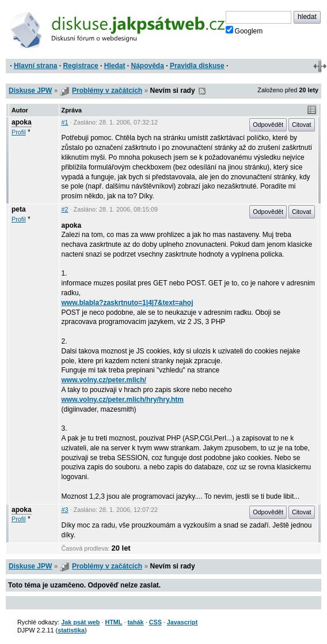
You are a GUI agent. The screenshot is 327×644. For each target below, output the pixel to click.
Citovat (302, 125)
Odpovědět (268, 125)
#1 (65, 122)
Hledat (115, 66)
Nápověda (148, 66)
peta (19, 209)
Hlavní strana (35, 66)
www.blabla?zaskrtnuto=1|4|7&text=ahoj (128, 303)
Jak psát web (80, 622)
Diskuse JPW (30, 91)
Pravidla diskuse (197, 66)
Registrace (80, 66)
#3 (65, 510)
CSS (155, 622)
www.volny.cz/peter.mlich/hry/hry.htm (123, 400)
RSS (202, 91)
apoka (22, 122)
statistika (71, 630)
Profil (19, 132)
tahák (135, 622)
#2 (65, 209)
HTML (113, 622)
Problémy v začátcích (107, 91)
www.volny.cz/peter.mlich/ (104, 380)
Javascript (182, 622)
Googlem (244, 31)
